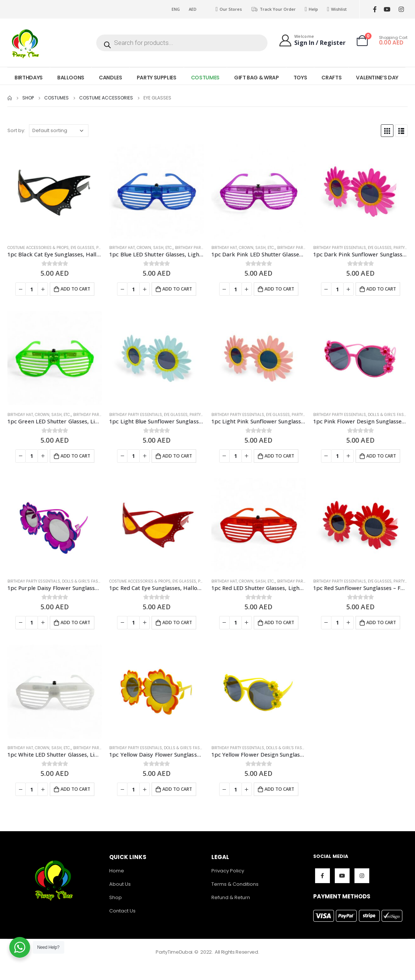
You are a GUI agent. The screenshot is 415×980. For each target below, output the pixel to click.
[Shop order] (59, 131)
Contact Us (122, 911)
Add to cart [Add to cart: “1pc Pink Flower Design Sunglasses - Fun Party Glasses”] (381, 456)
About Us (120, 884)
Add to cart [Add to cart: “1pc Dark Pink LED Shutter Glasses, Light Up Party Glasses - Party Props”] (279, 289)
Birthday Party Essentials (201, 248)
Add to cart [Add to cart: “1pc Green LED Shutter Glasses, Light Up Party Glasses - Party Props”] (75, 456)
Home (117, 871)
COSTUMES (205, 78)
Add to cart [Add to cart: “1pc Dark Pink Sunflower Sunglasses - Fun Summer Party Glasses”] (381, 289)
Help (311, 9)
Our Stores (229, 9)
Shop (116, 897)
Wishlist (337, 9)
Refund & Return (231, 897)
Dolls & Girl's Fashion (390, 415)
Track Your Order (273, 9)
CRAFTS (331, 78)
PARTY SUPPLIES (157, 78)
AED (193, 9)
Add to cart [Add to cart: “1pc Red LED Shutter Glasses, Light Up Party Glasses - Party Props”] (279, 622)
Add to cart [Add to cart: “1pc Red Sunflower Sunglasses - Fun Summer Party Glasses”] (381, 622)
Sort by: (16, 130)
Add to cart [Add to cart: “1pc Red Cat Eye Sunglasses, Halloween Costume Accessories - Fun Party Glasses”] (177, 622)
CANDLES (111, 78)
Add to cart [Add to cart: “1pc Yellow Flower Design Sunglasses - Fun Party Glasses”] (279, 789)
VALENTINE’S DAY (377, 78)
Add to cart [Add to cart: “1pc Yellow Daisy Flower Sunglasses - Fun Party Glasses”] (177, 789)
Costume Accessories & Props (38, 248)
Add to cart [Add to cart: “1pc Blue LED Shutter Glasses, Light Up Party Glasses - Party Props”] (177, 289)
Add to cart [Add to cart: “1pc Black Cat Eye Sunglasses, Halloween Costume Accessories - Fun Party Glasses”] (75, 289)
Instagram (362, 876)
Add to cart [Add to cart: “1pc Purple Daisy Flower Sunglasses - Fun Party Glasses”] (75, 622)
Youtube (342, 876)
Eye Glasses (82, 248)
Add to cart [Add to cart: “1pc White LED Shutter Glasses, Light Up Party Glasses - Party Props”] (75, 789)
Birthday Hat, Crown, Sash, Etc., (141, 248)
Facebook (322, 876)
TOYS (300, 78)
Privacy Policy (228, 871)
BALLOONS (71, 78)
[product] (55, 191)
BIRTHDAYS (29, 78)
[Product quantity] (32, 289)
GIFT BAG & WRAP (257, 78)
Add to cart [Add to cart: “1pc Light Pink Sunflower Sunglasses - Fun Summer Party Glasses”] (279, 456)
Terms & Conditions (235, 884)
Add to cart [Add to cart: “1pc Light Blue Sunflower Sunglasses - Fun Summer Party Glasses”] (177, 456)
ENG (176, 9)
